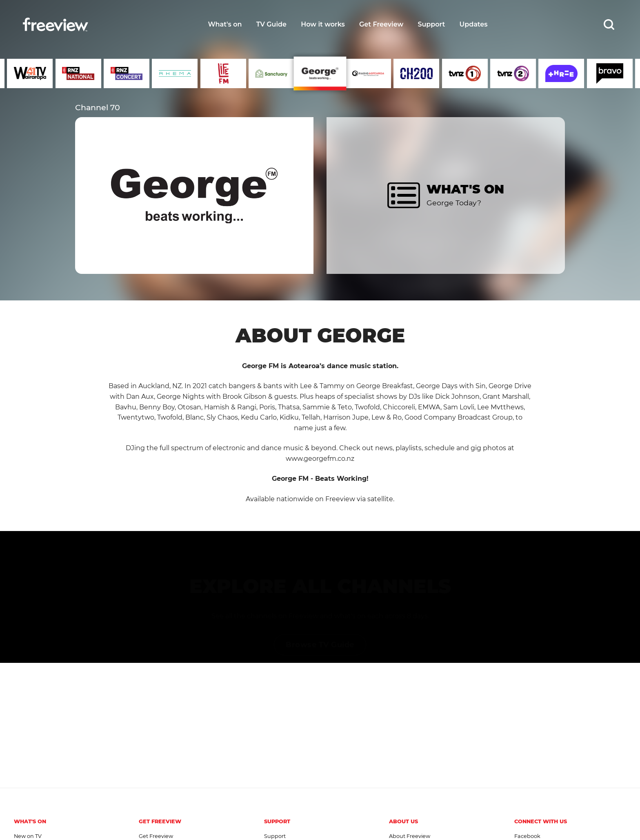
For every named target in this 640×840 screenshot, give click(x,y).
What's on (225, 24)
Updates (474, 24)
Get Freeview (381, 24)
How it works (323, 24)
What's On (30, 821)
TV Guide (271, 24)
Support (431, 24)
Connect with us (541, 821)
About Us (403, 821)
